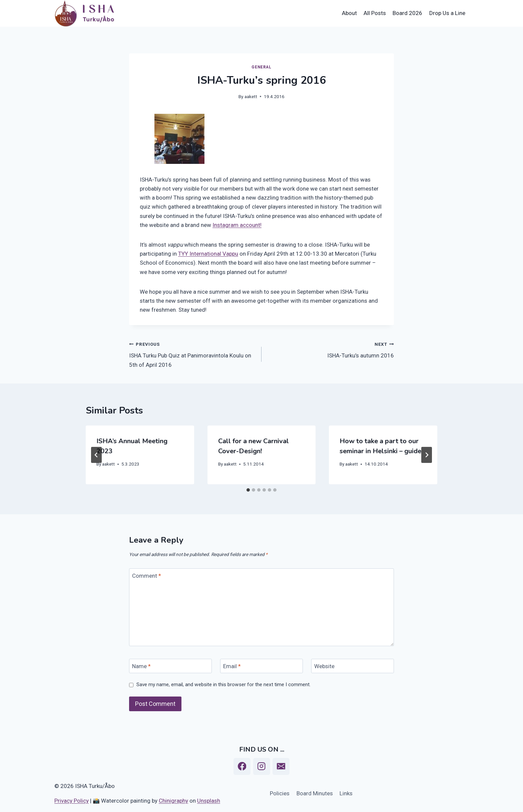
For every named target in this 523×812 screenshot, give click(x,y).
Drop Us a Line (447, 13)
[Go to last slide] (96, 455)
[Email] (261, 666)
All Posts (375, 13)
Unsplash (209, 801)
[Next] (427, 455)
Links (346, 793)
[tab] (248, 490)
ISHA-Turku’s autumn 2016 (331, 349)
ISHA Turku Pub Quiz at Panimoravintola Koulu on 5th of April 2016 (192, 354)
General (261, 67)
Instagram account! (237, 225)
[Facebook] (242, 766)
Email (232, 666)
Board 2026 (407, 13)
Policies (280, 793)
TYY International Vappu (208, 254)
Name (141, 666)
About (349, 13)
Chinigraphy (173, 801)
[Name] (170, 666)
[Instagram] (262, 766)
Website (324, 666)
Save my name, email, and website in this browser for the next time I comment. (223, 685)
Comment (147, 576)
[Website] (353, 666)
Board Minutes (315, 793)
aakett (251, 96)
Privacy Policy (72, 801)
